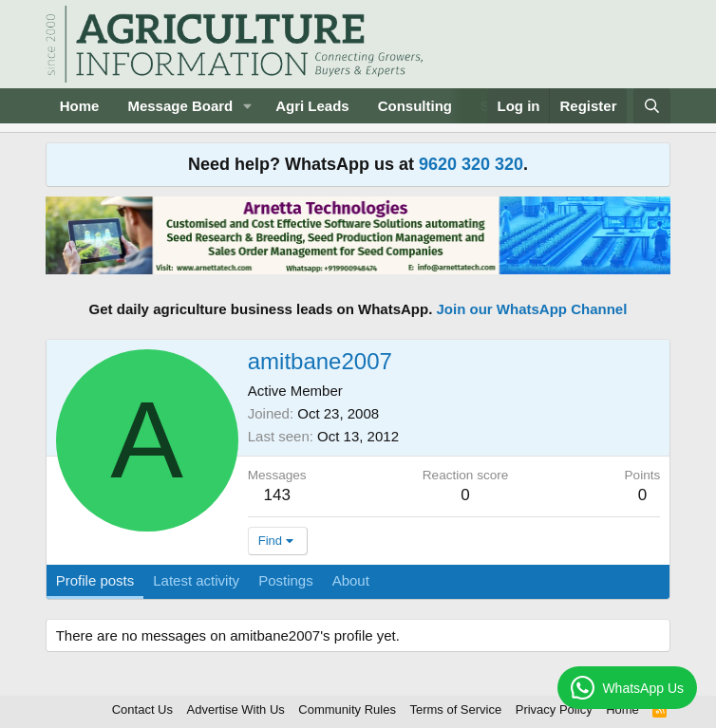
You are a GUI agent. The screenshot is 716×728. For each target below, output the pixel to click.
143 (277, 495)
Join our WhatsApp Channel (532, 309)
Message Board (180, 106)
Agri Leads (312, 106)
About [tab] (351, 580)
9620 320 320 (471, 164)
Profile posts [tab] (95, 580)
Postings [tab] (286, 580)
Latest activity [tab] (196, 580)
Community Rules (347, 709)
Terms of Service (455, 709)
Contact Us (142, 709)
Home (80, 106)
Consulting (415, 106)
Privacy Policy (554, 709)
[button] (248, 106)
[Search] (652, 106)
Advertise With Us (236, 709)
